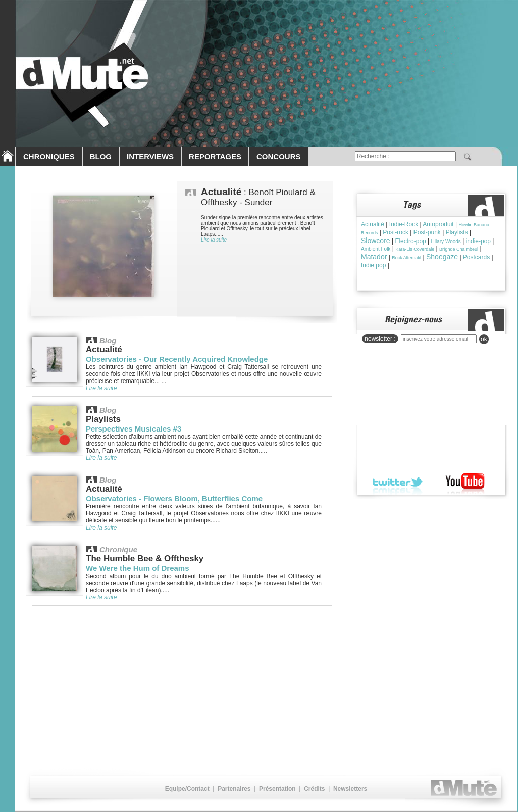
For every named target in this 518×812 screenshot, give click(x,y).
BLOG (101, 156)
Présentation (277, 789)
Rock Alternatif (406, 258)
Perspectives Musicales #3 (134, 429)
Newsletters (350, 789)
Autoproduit (438, 224)
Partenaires (234, 789)
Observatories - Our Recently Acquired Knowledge (177, 359)
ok (484, 339)
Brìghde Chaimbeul (459, 249)
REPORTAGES (215, 156)
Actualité (373, 224)
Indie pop (373, 265)
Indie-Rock (404, 224)
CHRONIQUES (49, 156)
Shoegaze (442, 257)
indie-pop (478, 241)
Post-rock (396, 232)
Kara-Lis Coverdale (415, 249)
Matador (374, 257)
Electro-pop (410, 241)
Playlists (457, 232)
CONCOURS (279, 156)
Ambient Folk (376, 249)
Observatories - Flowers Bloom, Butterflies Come (174, 498)
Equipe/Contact (187, 789)
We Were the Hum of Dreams (138, 568)
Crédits (314, 789)
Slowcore (376, 241)
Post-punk (427, 232)
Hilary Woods (446, 241)
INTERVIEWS (150, 156)
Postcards (476, 257)
